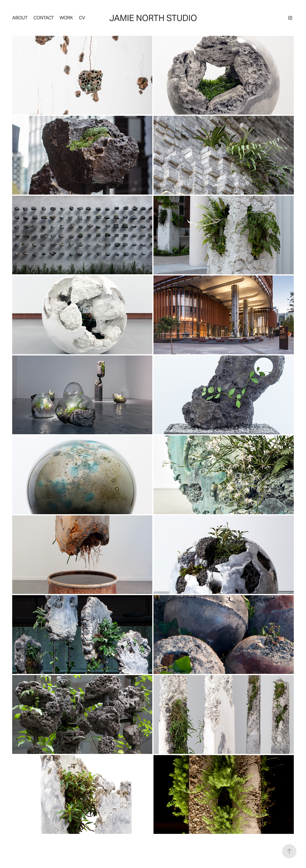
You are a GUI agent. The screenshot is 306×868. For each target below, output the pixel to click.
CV (82, 18)
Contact (44, 18)
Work (66, 18)
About (20, 18)
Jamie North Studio (153, 18)
